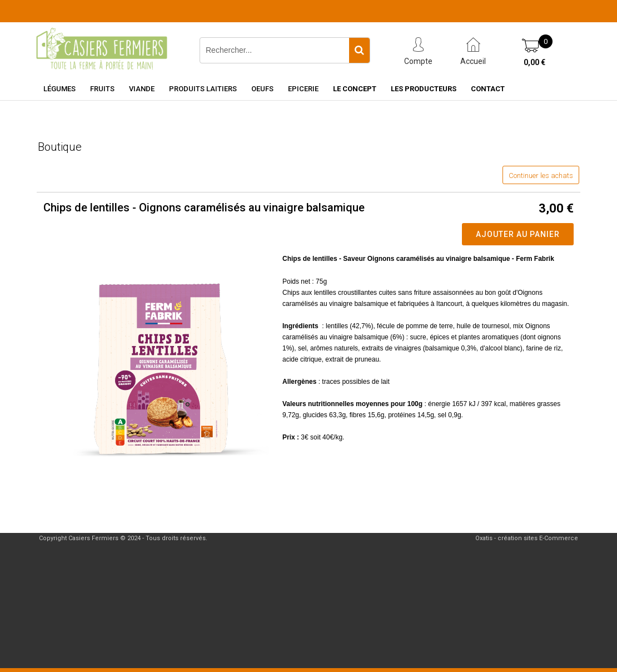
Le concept (355, 89)
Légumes (59, 89)
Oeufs (262, 89)
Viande (142, 89)
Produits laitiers (203, 89)
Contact (488, 89)
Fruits (102, 89)
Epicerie (303, 89)
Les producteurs (424, 89)
